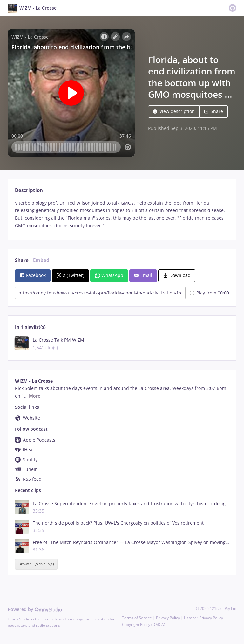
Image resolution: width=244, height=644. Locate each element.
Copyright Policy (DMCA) (144, 624)
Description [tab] (29, 190)
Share (213, 111)
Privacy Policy (168, 618)
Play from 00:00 (210, 293)
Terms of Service (137, 618)
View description (174, 111)
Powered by (35, 609)
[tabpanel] (122, 214)
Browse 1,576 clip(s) (36, 564)
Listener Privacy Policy (203, 618)
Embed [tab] (41, 260)
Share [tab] (22, 260)
